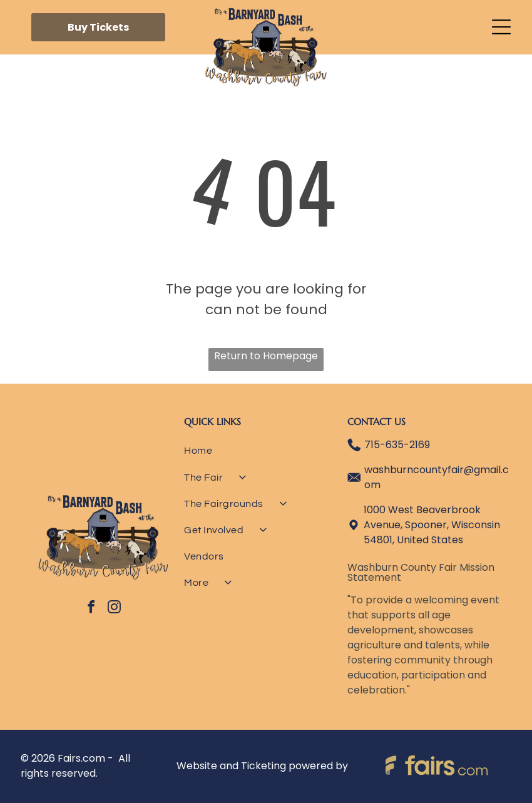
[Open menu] (501, 27)
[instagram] (115, 609)
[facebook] (91, 609)
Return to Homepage (266, 356)
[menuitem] (265, 455)
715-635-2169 (397, 445)
